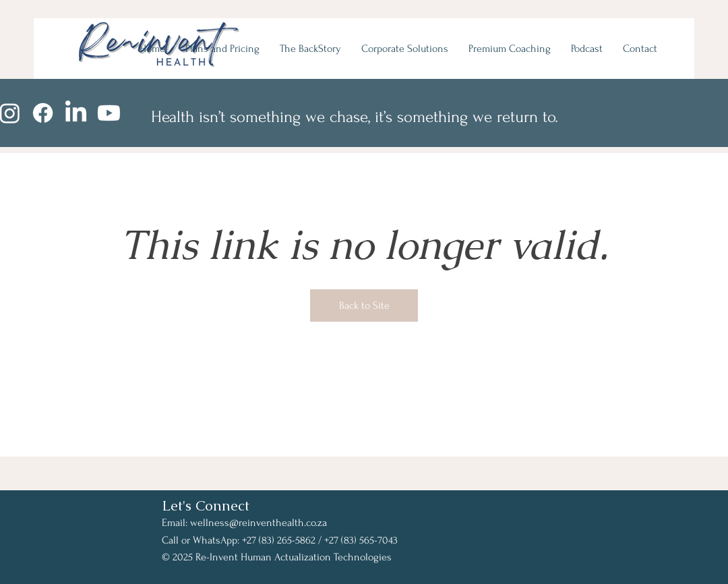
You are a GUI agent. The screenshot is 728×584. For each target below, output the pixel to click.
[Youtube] (109, 113)
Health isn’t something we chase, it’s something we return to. (355, 117)
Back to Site (364, 305)
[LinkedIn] (76, 113)
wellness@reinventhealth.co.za (259, 523)
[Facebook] (43, 113)
